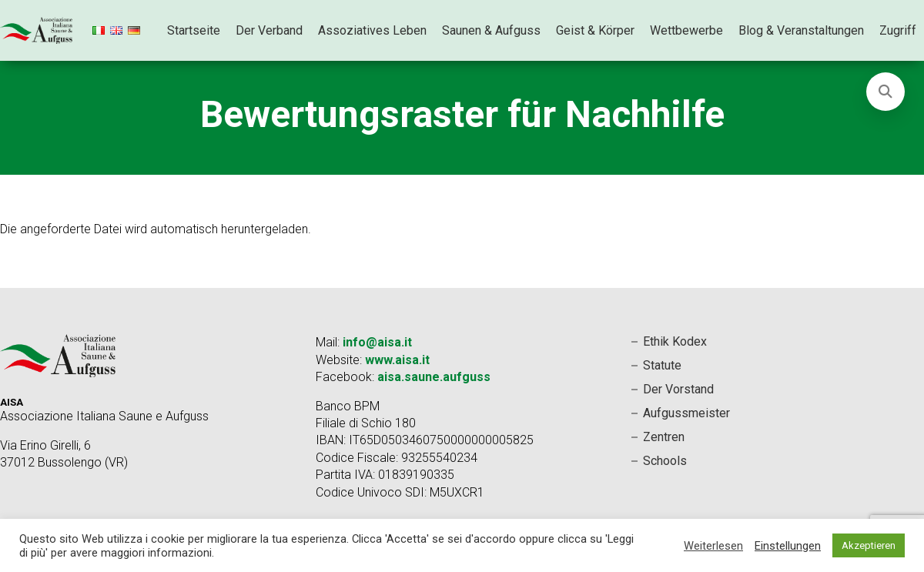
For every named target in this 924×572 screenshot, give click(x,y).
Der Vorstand (678, 389)
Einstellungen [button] (788, 546)
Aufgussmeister (686, 413)
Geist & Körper (595, 30)
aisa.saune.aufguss (434, 377)
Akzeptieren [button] (869, 545)
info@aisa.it (377, 342)
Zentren (664, 437)
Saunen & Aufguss (491, 30)
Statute (662, 365)
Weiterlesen (713, 546)
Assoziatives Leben (372, 30)
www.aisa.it (397, 360)
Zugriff (898, 30)
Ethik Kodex (675, 341)
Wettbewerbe (686, 30)
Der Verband (269, 30)
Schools (665, 461)
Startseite (194, 30)
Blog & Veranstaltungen (801, 30)
